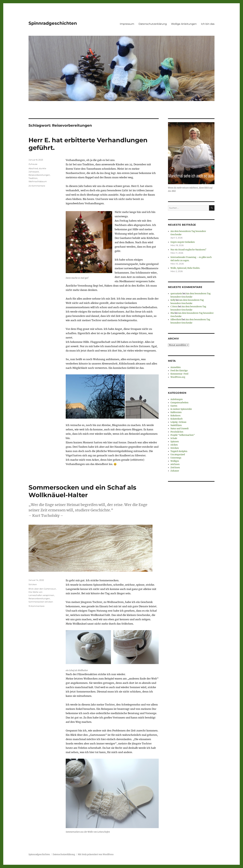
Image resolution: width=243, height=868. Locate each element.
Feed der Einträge (179, 371)
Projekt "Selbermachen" (183, 435)
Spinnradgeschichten (53, 23)
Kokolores (176, 416)
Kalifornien (176, 412)
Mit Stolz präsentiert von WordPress (96, 854)
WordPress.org (178, 377)
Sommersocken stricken (41, 602)
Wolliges (175, 461)
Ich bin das (208, 24)
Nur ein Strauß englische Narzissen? (188, 250)
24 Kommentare (37, 186)
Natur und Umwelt (180, 429)
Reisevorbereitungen (39, 175)
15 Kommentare (36, 606)
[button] (95, 396)
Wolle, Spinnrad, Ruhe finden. (185, 268)
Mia (172, 313)
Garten (174, 406)
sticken (174, 445)
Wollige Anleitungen (184, 24)
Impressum (127, 24)
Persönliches (177, 432)
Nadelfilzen (176, 425)
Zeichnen (175, 468)
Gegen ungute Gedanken (183, 242)
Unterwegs (176, 458)
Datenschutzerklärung (153, 24)
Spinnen (175, 442)
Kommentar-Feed (179, 374)
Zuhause (33, 164)
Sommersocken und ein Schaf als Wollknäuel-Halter (82, 491)
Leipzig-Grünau (178, 422)
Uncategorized (178, 455)
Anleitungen (177, 399)
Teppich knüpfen (179, 451)
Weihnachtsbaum (38, 181)
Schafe (174, 438)
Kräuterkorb (177, 419)
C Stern (174, 307)
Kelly (173, 300)
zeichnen (175, 464)
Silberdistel (176, 320)
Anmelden (176, 367)
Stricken (33, 584)
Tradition (33, 178)
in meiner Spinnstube (181, 409)
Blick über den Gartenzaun (42, 589)
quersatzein (176, 294)
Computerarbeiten (179, 403)
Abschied (33, 168)
